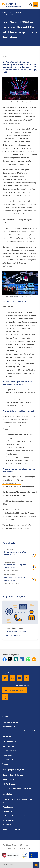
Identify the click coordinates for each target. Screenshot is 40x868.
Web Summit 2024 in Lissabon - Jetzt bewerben (18, 15)
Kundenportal (8, 755)
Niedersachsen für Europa (13, 775)
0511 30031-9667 (14, 635)
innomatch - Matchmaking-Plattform (17, 789)
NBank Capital (8, 780)
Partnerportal (8, 760)
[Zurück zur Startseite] (12, 6)
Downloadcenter (9, 726)
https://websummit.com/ (23, 528)
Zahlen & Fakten (9, 751)
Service (11, 12)
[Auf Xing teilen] (16, 659)
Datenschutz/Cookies (11, 829)
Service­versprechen (10, 722)
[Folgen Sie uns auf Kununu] (26, 678)
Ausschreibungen (9, 742)
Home (4, 12)
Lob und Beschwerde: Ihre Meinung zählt (19, 731)
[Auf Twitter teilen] (10, 659)
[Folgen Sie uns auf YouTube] (19, 678)
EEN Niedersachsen (10, 784)
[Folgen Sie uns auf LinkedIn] (12, 678)
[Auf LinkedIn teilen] (22, 659)
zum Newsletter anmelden (15, 690)
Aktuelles (19, 12)
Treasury (6, 764)
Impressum (7, 825)
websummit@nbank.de (12, 483)
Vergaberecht (8, 807)
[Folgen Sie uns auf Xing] (5, 678)
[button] (36, 5)
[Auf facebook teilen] (5, 659)
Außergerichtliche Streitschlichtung (16, 816)
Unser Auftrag (8, 746)
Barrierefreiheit (8, 821)
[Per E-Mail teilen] (34, 659)
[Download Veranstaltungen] (20, 554)
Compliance (7, 812)
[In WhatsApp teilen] (28, 659)
